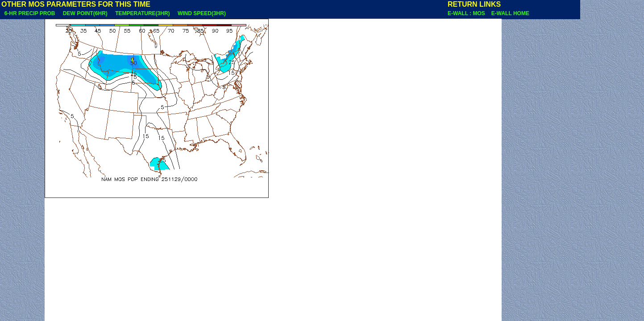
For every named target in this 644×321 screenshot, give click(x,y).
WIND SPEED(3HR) (202, 13)
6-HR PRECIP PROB (30, 13)
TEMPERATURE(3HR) (142, 13)
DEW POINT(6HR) (85, 13)
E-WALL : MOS (469, 13)
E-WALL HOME (510, 13)
